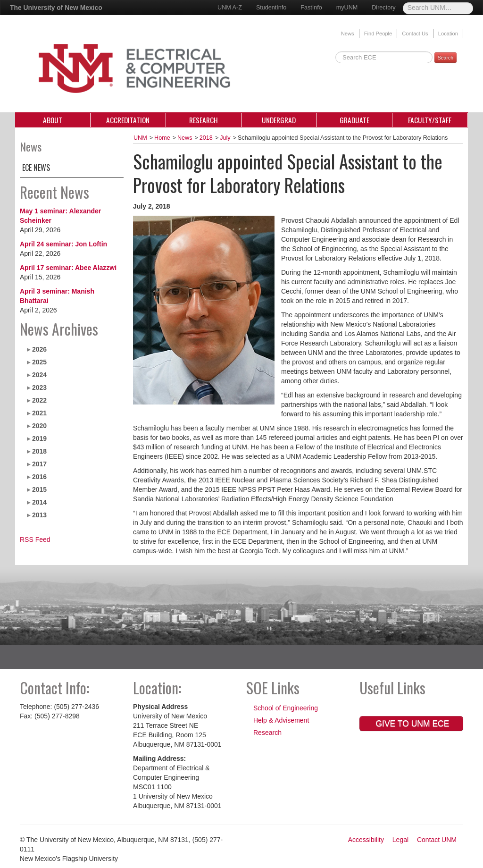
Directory (383, 8)
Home (162, 138)
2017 (39, 464)
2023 (39, 388)
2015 (39, 489)
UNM (140, 138)
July (225, 138)
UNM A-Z (230, 8)
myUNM (347, 8)
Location (448, 34)
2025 (39, 362)
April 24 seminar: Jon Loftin (63, 244)
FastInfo (311, 8)
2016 (39, 477)
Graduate (354, 120)
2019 (39, 438)
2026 (39, 349)
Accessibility (366, 840)
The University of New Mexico (56, 8)
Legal (400, 840)
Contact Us (415, 34)
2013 (39, 515)
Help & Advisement (281, 720)
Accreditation (128, 120)
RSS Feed (35, 539)
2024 (39, 375)
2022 (39, 400)
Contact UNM (437, 840)
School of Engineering (286, 708)
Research (204, 120)
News (348, 34)
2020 (39, 426)
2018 (39, 451)
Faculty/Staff (430, 120)
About (53, 120)
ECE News (36, 168)
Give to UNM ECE (412, 724)
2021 (39, 413)
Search (446, 58)
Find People (378, 34)
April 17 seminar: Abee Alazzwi (68, 268)
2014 (39, 502)
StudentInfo (271, 8)
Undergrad (279, 120)
